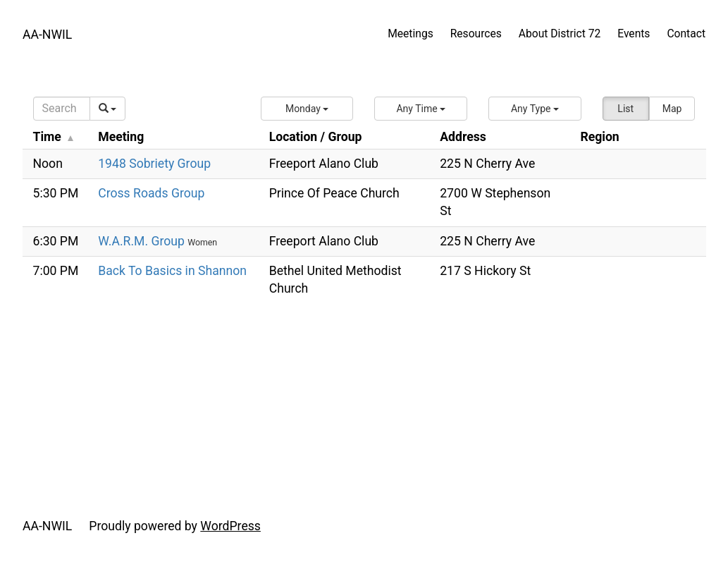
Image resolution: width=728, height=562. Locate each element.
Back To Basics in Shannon (172, 271)
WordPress (230, 526)
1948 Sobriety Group (154, 164)
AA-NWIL (47, 35)
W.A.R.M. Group (143, 241)
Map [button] (672, 109)
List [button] (625, 109)
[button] (307, 109)
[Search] (62, 109)
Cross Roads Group (151, 193)
